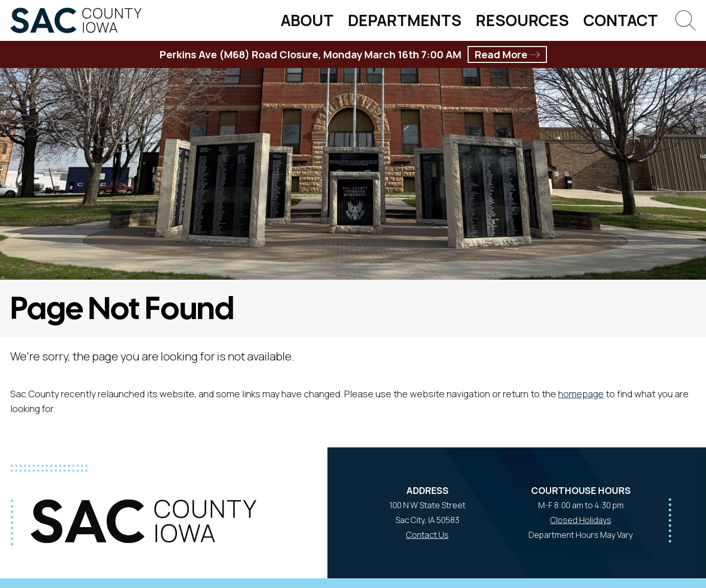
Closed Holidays (581, 520)
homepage (581, 394)
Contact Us (427, 535)
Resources (522, 20)
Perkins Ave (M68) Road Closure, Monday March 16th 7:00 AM (353, 54)
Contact (621, 20)
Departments (405, 20)
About (307, 20)
